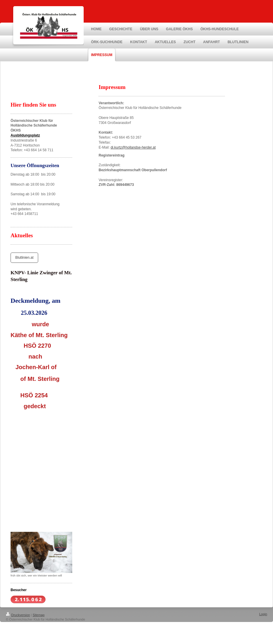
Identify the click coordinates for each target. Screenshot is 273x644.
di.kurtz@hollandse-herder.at (133, 147)
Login (263, 614)
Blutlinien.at (24, 258)
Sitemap (38, 615)
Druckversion (18, 615)
